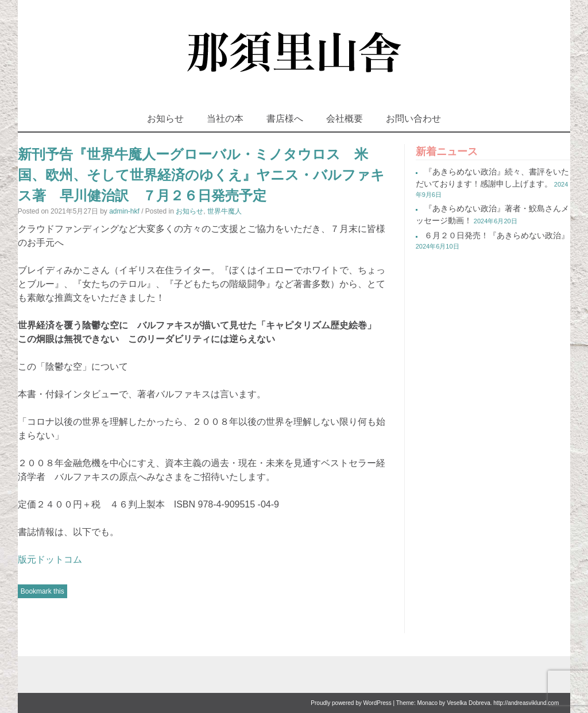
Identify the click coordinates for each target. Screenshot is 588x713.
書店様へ (285, 119)
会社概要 (345, 119)
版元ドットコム (50, 559)
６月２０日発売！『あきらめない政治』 (497, 235)
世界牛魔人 (225, 211)
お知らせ (165, 119)
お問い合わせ (413, 119)
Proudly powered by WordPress (351, 703)
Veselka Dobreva (469, 703)
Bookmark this (42, 591)
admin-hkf (124, 211)
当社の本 (225, 119)
